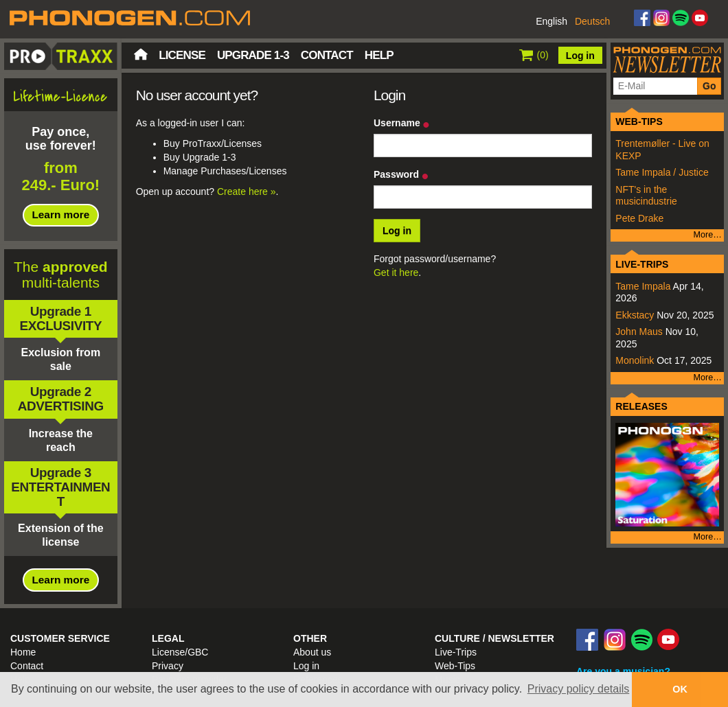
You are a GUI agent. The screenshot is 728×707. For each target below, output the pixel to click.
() (534, 55)
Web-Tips (455, 666)
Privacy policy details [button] (579, 689)
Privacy (168, 666)
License (182, 55)
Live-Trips (456, 652)
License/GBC (180, 652)
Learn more (60, 215)
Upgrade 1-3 (253, 55)
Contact (327, 55)
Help (379, 55)
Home (141, 54)
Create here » (247, 192)
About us (312, 652)
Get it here (396, 273)
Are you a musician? (623, 671)
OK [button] (680, 689)
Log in (580, 56)
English (551, 21)
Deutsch (592, 21)
